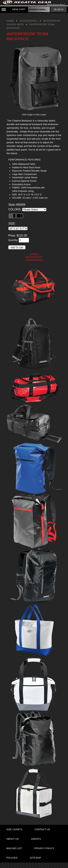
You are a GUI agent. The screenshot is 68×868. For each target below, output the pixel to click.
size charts (14, 829)
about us (13, 839)
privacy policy (44, 848)
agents (36, 839)
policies (12, 858)
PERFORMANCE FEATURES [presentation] (24, 160)
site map (35, 858)
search (59, 9)
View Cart (18, 9)
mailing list (14, 848)
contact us (42, 829)
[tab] (29, 160)
